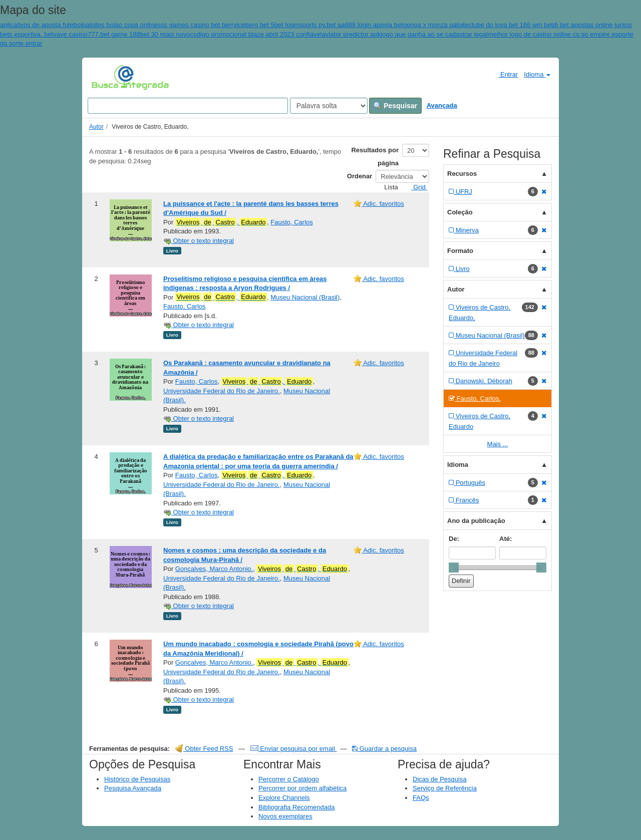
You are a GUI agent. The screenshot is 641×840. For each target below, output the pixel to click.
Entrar (504, 74)
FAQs (421, 798)
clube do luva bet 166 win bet (511, 25)
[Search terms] (188, 106)
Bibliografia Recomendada (296, 807)
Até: (506, 539)
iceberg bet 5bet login (268, 25)
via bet (394, 25)
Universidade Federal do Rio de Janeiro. (222, 391)
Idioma (537, 74)
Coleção (460, 212)
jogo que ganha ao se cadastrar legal (434, 34)
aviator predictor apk (352, 34)
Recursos (462, 174)
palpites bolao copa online (120, 25)
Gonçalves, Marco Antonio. (214, 569)
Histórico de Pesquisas (137, 779)
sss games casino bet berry (197, 25)
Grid (416, 187)
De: (454, 539)
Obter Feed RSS (204, 749)
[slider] (454, 568)
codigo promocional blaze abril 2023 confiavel (256, 34)
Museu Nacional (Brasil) (305, 297)
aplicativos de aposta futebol (41, 25)
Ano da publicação (476, 521)
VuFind (107, 77)
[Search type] (329, 106)
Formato (460, 251)
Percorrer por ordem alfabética (302, 788)
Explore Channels (284, 798)
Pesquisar (395, 106)
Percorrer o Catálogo (289, 779)
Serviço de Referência (445, 788)
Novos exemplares (285, 816)
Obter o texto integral (199, 241)
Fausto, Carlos (292, 222)
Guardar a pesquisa (384, 749)
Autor (96, 127)
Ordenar (360, 176)
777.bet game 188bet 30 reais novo (139, 34)
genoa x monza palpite (436, 25)
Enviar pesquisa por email (294, 749)
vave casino (70, 34)
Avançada (442, 105)
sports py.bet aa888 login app (342, 25)
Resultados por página (375, 157)
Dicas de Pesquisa (440, 779)
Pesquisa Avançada (133, 788)
